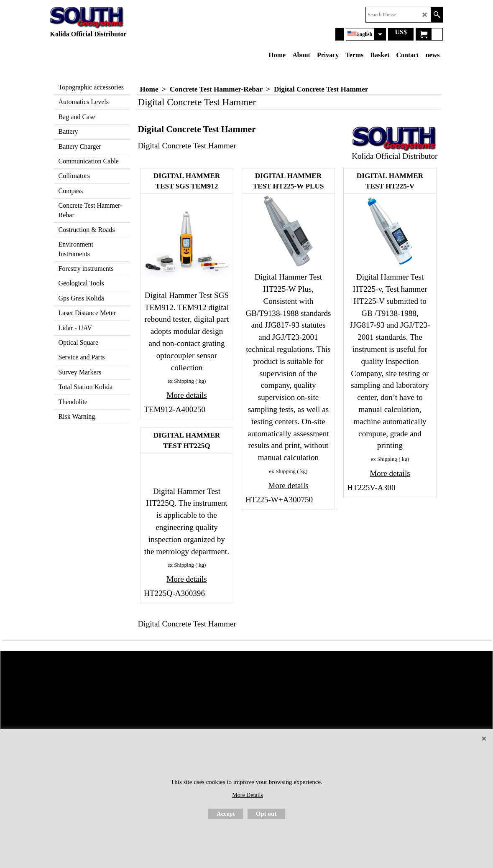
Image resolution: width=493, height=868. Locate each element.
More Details (247, 795)
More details (186, 395)
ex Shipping (181, 381)
